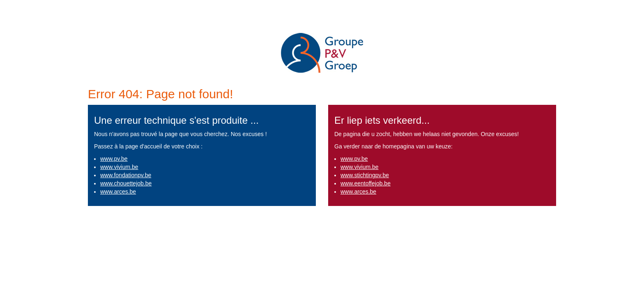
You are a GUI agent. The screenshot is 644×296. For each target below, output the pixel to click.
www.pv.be (114, 159)
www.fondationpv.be (126, 175)
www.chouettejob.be (126, 183)
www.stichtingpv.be (365, 175)
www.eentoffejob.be (366, 183)
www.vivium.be (119, 167)
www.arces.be (118, 192)
